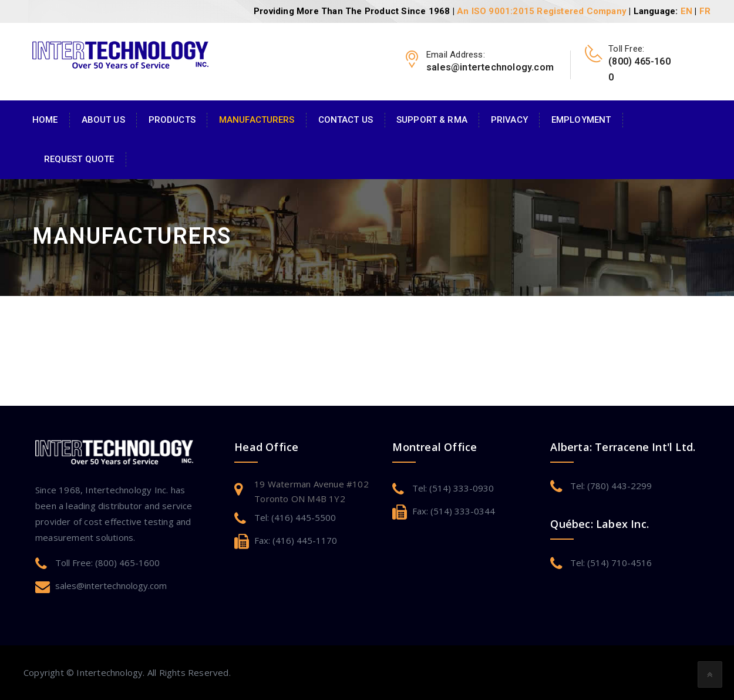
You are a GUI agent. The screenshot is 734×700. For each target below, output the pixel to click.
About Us (103, 120)
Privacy (509, 120)
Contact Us (346, 120)
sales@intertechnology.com (111, 585)
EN (686, 11)
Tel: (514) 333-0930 (453, 488)
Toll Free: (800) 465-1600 (107, 563)
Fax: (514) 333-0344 (454, 511)
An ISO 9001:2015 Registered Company (542, 11)
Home (45, 120)
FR (705, 11)
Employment (581, 120)
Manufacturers (257, 120)
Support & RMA (432, 120)
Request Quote (79, 159)
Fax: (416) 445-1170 (296, 540)
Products (172, 120)
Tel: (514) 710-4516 (611, 563)
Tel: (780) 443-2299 (611, 486)
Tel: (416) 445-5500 (295, 517)
